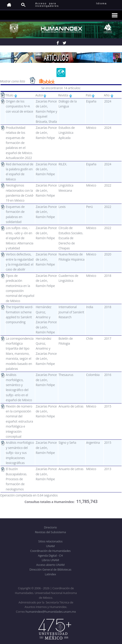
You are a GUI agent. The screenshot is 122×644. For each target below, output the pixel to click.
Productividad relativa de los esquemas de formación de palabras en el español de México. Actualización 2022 (19, 143)
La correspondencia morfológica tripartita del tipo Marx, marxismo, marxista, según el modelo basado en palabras (20, 354)
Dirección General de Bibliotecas (50, 569)
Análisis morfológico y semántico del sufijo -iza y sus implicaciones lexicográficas (20, 453)
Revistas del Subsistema (50, 532)
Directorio (50, 527)
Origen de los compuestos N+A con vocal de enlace (20, 106)
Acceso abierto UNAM (50, 565)
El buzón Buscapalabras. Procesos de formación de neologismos (16, 479)
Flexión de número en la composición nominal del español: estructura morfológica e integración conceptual (19, 421)
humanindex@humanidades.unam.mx (51, 612)
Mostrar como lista (13, 81)
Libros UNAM (50, 560)
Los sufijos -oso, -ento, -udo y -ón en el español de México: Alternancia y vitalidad (20, 238)
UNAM (50, 546)
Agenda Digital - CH (50, 555)
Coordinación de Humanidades (50, 551)
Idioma (107, 3)
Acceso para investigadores (47, 5)
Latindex (50, 574)
